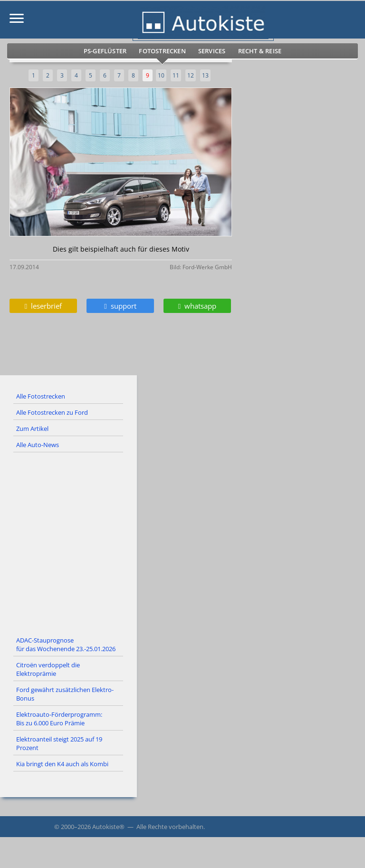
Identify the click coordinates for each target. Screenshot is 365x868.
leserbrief (43, 306)
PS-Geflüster (105, 51)
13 (205, 75)
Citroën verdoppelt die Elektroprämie (48, 669)
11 (176, 75)
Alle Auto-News (38, 445)
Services (212, 51)
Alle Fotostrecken (41, 396)
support (120, 306)
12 (191, 75)
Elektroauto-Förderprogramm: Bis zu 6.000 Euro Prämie (59, 719)
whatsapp (197, 306)
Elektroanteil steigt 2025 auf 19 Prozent (59, 743)
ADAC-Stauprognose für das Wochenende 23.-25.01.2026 (66, 644)
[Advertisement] (182, 543)
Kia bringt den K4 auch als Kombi (62, 764)
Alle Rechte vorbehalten (170, 827)
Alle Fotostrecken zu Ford (52, 412)
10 (161, 75)
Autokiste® (108, 827)
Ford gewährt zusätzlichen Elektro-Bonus (65, 694)
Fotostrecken (162, 51)
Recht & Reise (260, 51)
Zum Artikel (32, 429)
